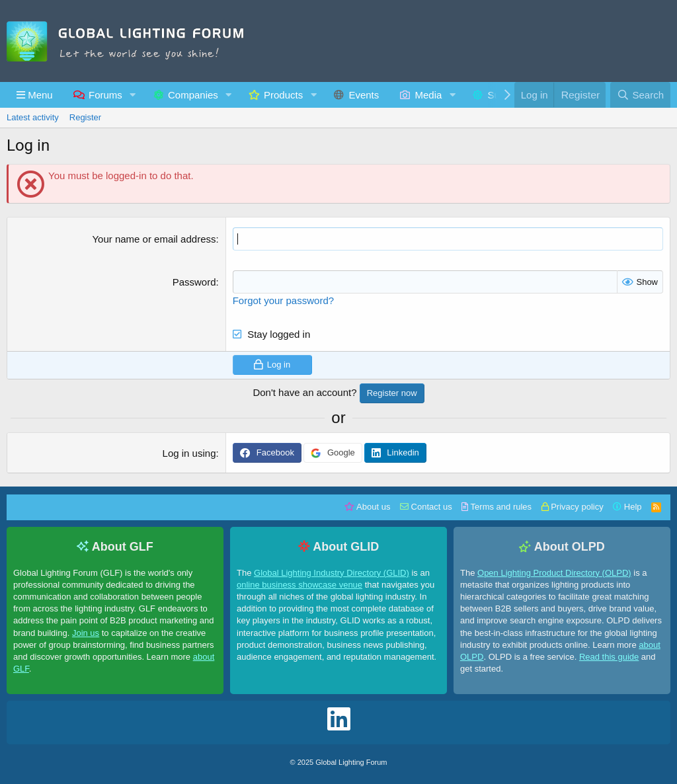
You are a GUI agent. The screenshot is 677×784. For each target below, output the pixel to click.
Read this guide (609, 657)
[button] (35, 95)
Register (85, 117)
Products (283, 95)
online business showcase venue (299, 585)
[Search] (640, 95)
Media (429, 95)
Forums (105, 95)
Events (364, 95)
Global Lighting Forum (351, 762)
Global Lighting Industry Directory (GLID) (332, 573)
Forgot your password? (283, 300)
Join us (86, 633)
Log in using (189, 453)
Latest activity (33, 117)
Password (194, 282)
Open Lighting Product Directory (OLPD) (554, 573)
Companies (193, 95)
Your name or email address (154, 239)
